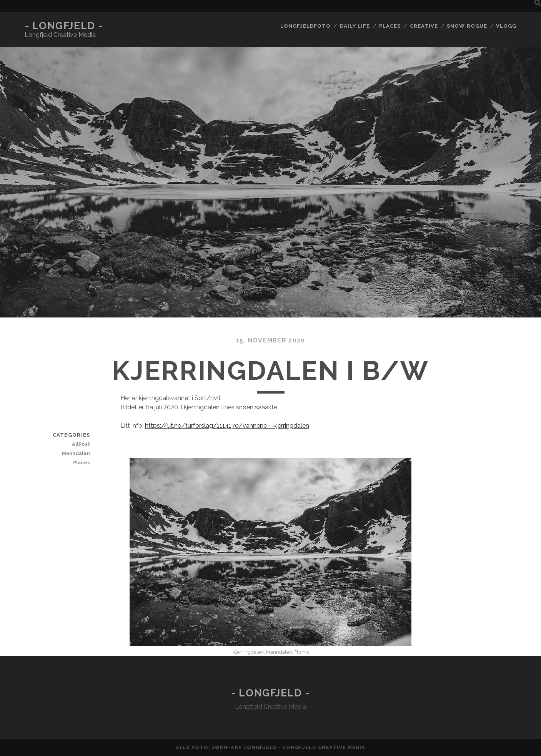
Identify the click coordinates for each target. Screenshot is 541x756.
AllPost (81, 444)
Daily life (355, 26)
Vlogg (506, 26)
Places (390, 26)
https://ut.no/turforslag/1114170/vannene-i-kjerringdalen (227, 426)
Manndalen (76, 453)
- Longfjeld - (64, 26)
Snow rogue (467, 26)
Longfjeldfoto (306, 26)
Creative (424, 26)
